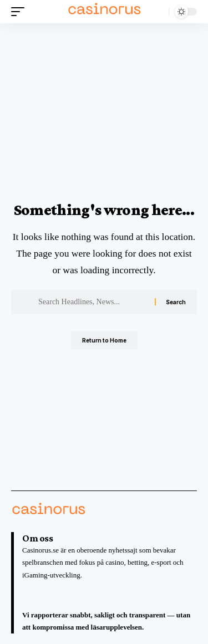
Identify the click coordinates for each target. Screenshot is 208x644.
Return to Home (104, 340)
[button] (21, 12)
